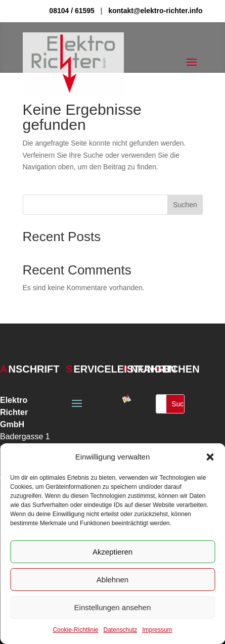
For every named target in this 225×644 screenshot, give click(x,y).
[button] (210, 457)
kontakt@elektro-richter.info (155, 11)
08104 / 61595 (72, 11)
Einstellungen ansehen (113, 607)
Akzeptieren (112, 552)
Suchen (185, 205)
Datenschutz (121, 630)
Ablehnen (112, 580)
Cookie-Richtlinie (75, 630)
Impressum (157, 630)
